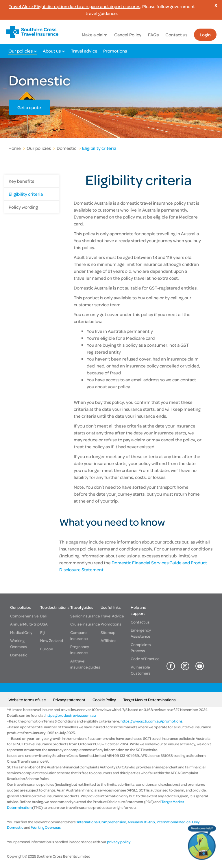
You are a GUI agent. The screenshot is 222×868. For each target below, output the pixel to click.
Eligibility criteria (99, 148)
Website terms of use (27, 700)
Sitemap (108, 632)
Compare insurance (79, 635)
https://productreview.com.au (71, 715)
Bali (43, 616)
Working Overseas (19, 643)
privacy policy (119, 842)
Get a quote (29, 107)
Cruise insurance (85, 624)
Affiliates (109, 640)
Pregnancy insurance (80, 649)
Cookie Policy (104, 700)
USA (44, 624)
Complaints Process (141, 647)
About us (52, 51)
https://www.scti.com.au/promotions (151, 721)
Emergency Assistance (141, 633)
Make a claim (95, 35)
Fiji (43, 632)
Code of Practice (145, 659)
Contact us (176, 35)
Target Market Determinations (149, 700)
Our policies (21, 51)
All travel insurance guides (85, 664)
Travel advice (84, 51)
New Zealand (52, 640)
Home (15, 148)
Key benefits (21, 181)
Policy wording (23, 207)
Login (205, 35)
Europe (47, 649)
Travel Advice (112, 616)
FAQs (153, 35)
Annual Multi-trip (25, 624)
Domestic (66, 148)
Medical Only (21, 632)
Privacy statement (69, 700)
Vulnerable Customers (141, 670)
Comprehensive (24, 616)
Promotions (115, 51)
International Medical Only (178, 822)
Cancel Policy (128, 35)
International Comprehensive (102, 822)
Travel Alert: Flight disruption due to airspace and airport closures (74, 6)
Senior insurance (85, 616)
